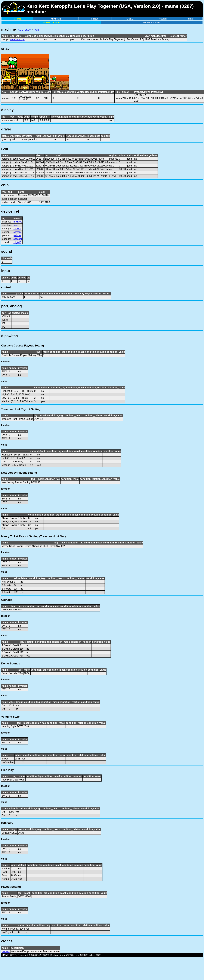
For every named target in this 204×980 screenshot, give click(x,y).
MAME (17, 19)
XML (20, 30)
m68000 (18, 222)
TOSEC (129, 19)
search (163, 19)
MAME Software (152, 23)
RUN (36, 30)
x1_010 (17, 242)
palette (17, 235)
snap (191, 19)
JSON (28, 30)
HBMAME (56, 19)
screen (17, 232)
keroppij (6, 951)
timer (16, 225)
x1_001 (17, 229)
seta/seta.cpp (17, 39)
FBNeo (95, 19)
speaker (18, 239)
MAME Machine (51, 23)
